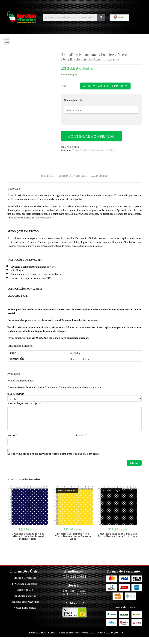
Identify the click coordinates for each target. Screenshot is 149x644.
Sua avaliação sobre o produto (27, 403)
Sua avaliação (17, 394)
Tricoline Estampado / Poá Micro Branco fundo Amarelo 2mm (73, 536)
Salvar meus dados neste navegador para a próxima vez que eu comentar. (54, 454)
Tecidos (76, 150)
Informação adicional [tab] (72, 176)
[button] (7, 41)
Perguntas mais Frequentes (25, 600)
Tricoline (85, 150)
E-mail (81, 435)
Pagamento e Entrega (25, 595)
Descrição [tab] (48, 176)
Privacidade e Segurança (25, 583)
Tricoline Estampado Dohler (102, 150)
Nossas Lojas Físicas (25, 606)
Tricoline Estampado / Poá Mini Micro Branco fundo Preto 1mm (118, 535)
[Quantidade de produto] (64, 86)
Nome (12, 435)
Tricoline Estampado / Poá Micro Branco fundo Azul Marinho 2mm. (28, 536)
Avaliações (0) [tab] (99, 176)
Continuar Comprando (92, 136)
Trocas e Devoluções (25, 578)
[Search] (101, 17)
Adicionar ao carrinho (105, 86)
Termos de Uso (25, 589)
